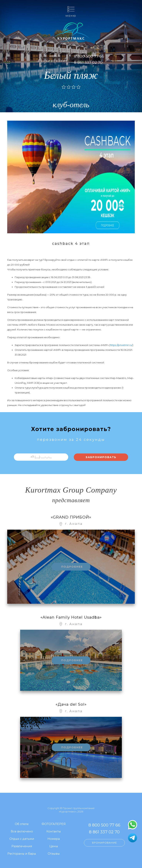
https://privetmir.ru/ (121, 345)
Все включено (22, 832)
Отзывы (54, 854)
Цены (54, 846)
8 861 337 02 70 (88, 62)
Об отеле (22, 824)
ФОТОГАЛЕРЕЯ (54, 824)
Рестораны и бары (22, 854)
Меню (71, 16)
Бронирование (53, 61)
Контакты (54, 832)
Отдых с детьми (22, 839)
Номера (54, 839)
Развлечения (22, 846)
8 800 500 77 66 (89, 56)
